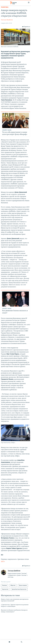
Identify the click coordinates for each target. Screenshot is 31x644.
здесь (3, 561)
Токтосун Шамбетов (7, 20)
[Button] (26, 27)
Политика (5, 7)
